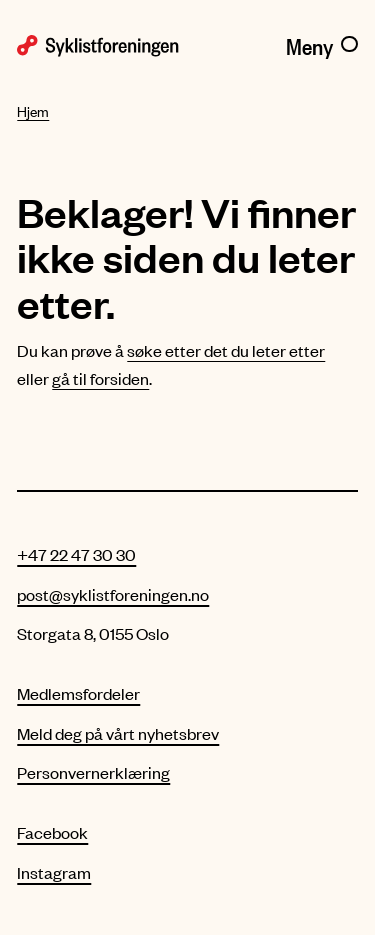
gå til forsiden (100, 378)
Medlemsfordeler (78, 693)
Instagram (54, 872)
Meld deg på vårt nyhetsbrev (118, 733)
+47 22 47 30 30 (76, 554)
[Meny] (321, 43)
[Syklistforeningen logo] (98, 44)
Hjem (33, 111)
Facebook (52, 832)
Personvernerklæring (93, 772)
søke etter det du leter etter (226, 350)
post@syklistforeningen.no (113, 594)
